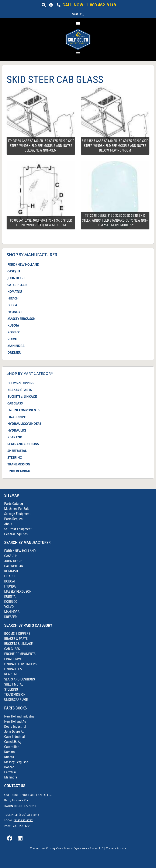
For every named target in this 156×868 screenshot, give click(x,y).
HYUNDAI (15, 312)
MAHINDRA (16, 346)
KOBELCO (14, 332)
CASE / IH (14, 271)
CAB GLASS (15, 403)
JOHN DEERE (16, 278)
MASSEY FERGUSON (21, 319)
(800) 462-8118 (29, 815)
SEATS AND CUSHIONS (23, 444)
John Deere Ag (14, 732)
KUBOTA (13, 326)
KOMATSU (15, 292)
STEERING (15, 458)
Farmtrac (10, 772)
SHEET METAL (17, 451)
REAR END (15, 437)
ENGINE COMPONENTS (23, 410)
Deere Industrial (15, 727)
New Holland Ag (15, 721)
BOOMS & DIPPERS (21, 383)
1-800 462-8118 (101, 5)
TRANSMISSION (19, 464)
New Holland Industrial (20, 716)
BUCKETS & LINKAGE (22, 397)
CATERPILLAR (17, 285)
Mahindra (11, 777)
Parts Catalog (14, 504)
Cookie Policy (116, 848)
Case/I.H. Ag (13, 742)
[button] (44, 5)
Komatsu (10, 752)
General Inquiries (16, 534)
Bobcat (9, 767)
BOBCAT (13, 305)
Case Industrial (15, 737)
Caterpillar (11, 747)
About (8, 524)
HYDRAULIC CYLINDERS (24, 424)
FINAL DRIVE (17, 417)
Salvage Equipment (17, 514)
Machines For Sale (17, 509)
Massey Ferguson (16, 762)
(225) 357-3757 (23, 820)
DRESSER (14, 353)
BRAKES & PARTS (20, 390)
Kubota (9, 757)
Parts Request (14, 519)
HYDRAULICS (17, 431)
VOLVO (12, 339)
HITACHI (13, 298)
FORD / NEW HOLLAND (23, 265)
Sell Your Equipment (18, 529)
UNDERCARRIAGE (20, 471)
